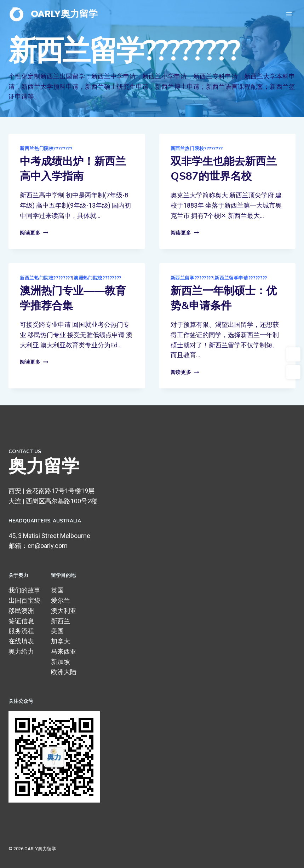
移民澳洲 (21, 611)
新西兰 (61, 621)
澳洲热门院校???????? (97, 278)
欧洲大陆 (64, 672)
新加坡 (61, 662)
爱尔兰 (61, 600)
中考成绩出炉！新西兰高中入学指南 (73, 169)
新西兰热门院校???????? (46, 148)
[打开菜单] (289, 14)
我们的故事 (24, 590)
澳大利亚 (64, 611)
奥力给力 (21, 651)
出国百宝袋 (24, 600)
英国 (57, 590)
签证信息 (21, 621)
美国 (57, 631)
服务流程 (21, 631)
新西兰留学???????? (192, 278)
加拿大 (61, 641)
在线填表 (21, 641)
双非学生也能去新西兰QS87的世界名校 (224, 169)
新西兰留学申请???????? (241, 278)
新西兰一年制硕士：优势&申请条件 (224, 298)
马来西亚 (64, 651)
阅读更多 (34, 233)
